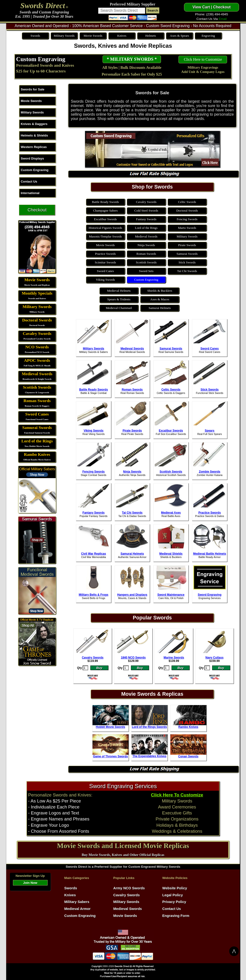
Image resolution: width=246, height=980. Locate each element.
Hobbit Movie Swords (111, 727)
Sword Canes (37, 414)
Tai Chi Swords (187, 271)
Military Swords (64, 36)
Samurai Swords (37, 428)
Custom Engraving (41, 59)
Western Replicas (34, 147)
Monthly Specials (37, 293)
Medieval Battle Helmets (210, 554)
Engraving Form (176, 916)
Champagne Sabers (105, 211)
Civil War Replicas (94, 554)
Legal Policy (173, 895)
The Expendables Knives (149, 756)
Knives (122, 36)
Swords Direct (43, 6)
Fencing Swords (187, 219)
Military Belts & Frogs (94, 595)
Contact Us (29, 181)
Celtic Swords (187, 202)
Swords (35, 36)
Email (223, 19)
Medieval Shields (171, 554)
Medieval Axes (171, 513)
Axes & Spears (179, 36)
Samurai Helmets (160, 308)
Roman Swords (37, 401)
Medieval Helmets (119, 291)
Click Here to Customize (203, 59)
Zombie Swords (210, 472)
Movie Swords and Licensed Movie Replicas (123, 846)
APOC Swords (37, 360)
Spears (209, 431)
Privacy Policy (174, 902)
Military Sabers (77, 902)
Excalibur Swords (105, 219)
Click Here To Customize (177, 795)
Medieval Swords (37, 374)
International (30, 193)
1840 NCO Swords (133, 658)
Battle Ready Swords (105, 202)
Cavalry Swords (37, 334)
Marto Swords (187, 228)
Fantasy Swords (146, 219)
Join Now (30, 883)
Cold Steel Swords (146, 211)
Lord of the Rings (37, 441)
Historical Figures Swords (105, 228)
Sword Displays (32, 158)
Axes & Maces (160, 299)
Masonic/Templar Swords (105, 236)
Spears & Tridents (119, 299)
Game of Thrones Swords (110, 756)
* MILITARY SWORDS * (132, 59)
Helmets (151, 36)
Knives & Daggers (34, 124)
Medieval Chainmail (119, 308)
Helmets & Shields (34, 135)
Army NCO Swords (129, 888)
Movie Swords (93, 36)
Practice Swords (105, 254)
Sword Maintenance (171, 595)
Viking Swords (105, 280)
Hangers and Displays (132, 595)
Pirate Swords (187, 245)
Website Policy (175, 888)
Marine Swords (174, 658)
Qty (80, 668)
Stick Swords (187, 262)
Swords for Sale (32, 89)
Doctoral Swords (37, 320)
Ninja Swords (146, 245)
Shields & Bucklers (160, 291)
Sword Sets (146, 271)
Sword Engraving (210, 595)
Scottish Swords (37, 387)
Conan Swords (188, 756)
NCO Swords (37, 347)
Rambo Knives (37, 454)
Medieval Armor (77, 909)
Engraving (208, 36)
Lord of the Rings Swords (149, 727)
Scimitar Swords (105, 262)
